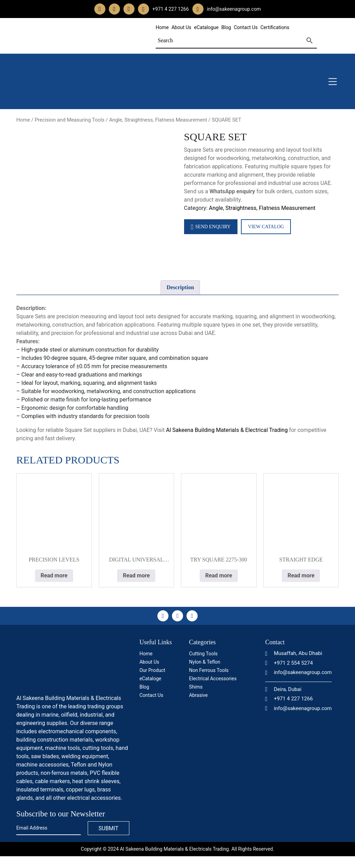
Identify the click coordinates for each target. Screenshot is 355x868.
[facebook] (100, 9)
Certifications (275, 27)
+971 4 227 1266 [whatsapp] (171, 9)
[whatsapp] (143, 9)
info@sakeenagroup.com (298, 672)
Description (180, 287)
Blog (226, 27)
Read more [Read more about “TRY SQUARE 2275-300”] (219, 575)
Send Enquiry (211, 227)
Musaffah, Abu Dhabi (294, 653)
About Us (181, 27)
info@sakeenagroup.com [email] (234, 9)
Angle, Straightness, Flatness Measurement (158, 120)
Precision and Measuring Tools (70, 120)
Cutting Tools (203, 654)
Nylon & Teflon (205, 662)
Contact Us (246, 27)
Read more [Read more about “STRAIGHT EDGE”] (301, 575)
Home (162, 27)
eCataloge (150, 679)
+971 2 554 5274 (289, 663)
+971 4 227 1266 (289, 699)
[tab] (180, 287)
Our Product (152, 670)
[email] (198, 9)
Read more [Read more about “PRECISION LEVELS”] (54, 575)
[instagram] (114, 9)
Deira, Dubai (283, 689)
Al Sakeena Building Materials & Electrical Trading (227, 430)
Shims (196, 687)
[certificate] (218, 727)
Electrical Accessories (213, 679)
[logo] (68, 664)
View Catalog (266, 227)
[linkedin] (129, 9)
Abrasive (198, 695)
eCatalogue (206, 27)
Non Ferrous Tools (209, 670)
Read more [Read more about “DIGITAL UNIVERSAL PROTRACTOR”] (136, 575)
